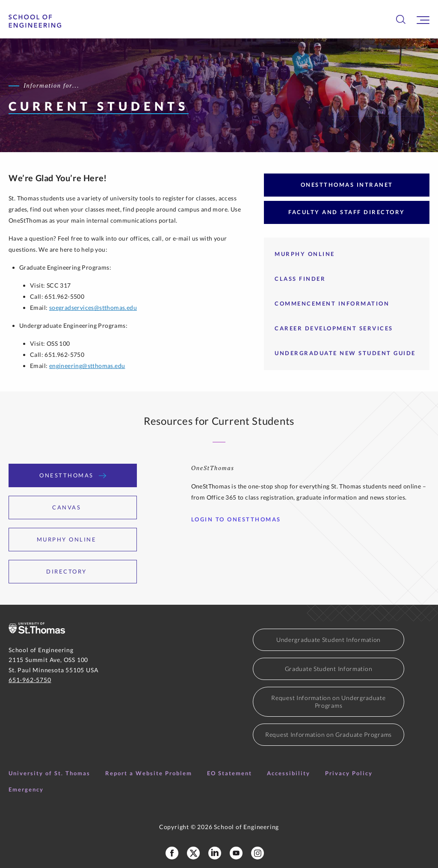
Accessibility (289, 773)
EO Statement (229, 773)
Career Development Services (334, 328)
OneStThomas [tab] (73, 475)
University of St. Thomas (49, 773)
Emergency (26, 789)
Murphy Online (305, 254)
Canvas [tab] (73, 507)
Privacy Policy (349, 773)
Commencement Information (332, 303)
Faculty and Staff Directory (347, 212)
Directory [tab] (73, 571)
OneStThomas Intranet (347, 185)
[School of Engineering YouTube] (236, 853)
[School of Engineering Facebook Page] (172, 853)
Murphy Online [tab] (73, 539)
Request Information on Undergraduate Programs (328, 702)
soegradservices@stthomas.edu (93, 307)
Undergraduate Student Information (328, 640)
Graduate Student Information (329, 669)
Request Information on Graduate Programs (328, 734)
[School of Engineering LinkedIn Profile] (215, 853)
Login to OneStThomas (239, 519)
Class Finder (300, 279)
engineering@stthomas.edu (87, 366)
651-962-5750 (30, 680)
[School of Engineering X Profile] (193, 853)
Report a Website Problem (149, 773)
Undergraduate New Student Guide (345, 353)
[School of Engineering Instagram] (257, 853)
